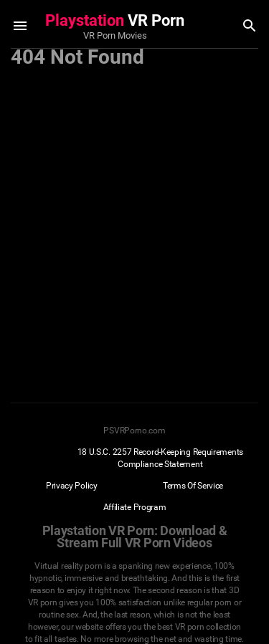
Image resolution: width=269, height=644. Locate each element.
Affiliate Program (135, 507)
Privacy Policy (72, 486)
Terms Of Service (193, 486)
